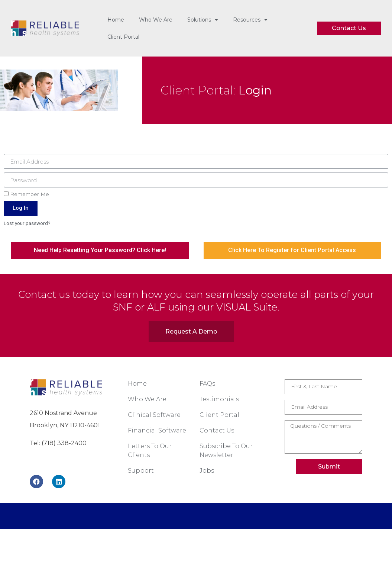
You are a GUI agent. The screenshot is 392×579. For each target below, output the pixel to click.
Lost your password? (27, 223)
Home (116, 20)
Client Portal (123, 37)
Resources (250, 20)
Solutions (203, 20)
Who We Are (156, 20)
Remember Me (26, 194)
